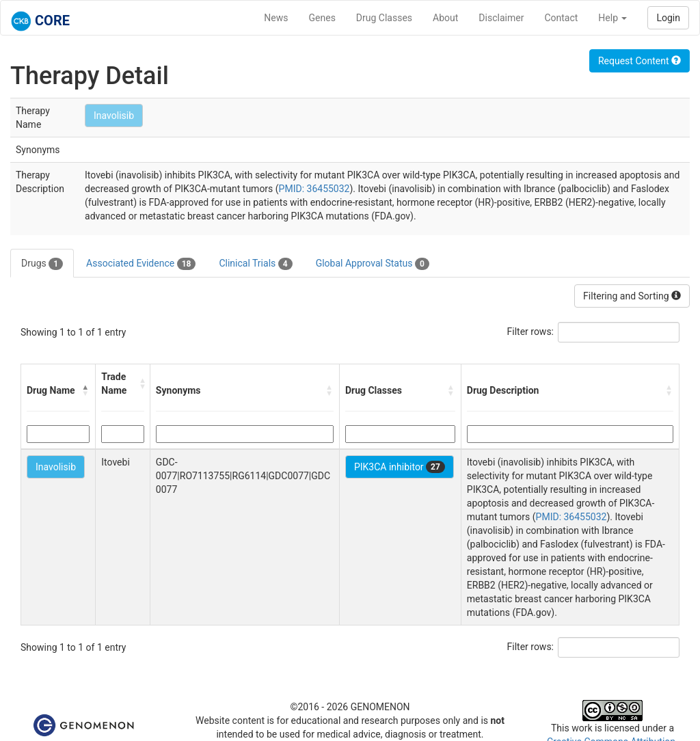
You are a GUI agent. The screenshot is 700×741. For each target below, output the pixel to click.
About (445, 18)
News (276, 18)
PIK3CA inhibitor (400, 467)
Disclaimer (501, 18)
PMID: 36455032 (314, 189)
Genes (322, 18)
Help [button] (612, 18)
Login (668, 18)
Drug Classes (384, 18)
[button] (85, 390)
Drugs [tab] (42, 264)
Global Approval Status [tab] (373, 264)
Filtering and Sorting (632, 296)
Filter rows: (531, 332)
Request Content (640, 61)
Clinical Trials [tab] (255, 264)
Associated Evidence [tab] (141, 264)
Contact (561, 18)
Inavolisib (114, 116)
